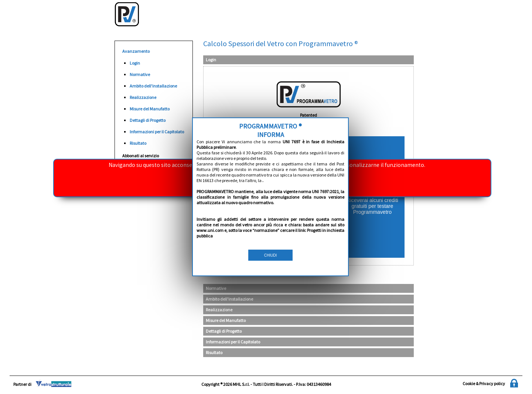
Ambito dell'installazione (153, 86)
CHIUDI (270, 198)
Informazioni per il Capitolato (157, 132)
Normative (140, 74)
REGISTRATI (372, 197)
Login (135, 63)
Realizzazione (143, 97)
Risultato (138, 143)
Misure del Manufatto (150, 109)
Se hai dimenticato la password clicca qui (266, 234)
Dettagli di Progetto (148, 120)
